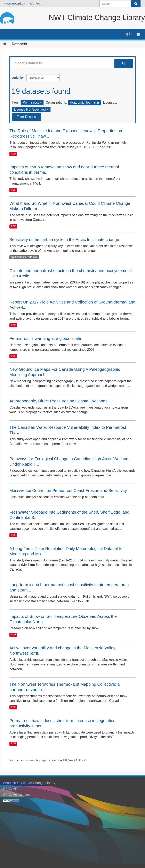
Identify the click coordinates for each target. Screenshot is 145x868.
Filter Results (26, 117)
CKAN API (11, 789)
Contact (36, 3)
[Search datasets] (120, 4)
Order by (18, 78)
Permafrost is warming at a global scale (45, 338)
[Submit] (136, 4)
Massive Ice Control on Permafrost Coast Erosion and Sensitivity (68, 491)
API (65, 760)
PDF (13, 154)
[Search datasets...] (63, 63)
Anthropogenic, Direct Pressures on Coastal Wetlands (58, 401)
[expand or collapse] (138, 35)
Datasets (19, 44)
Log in (127, 34)
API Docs (80, 760)
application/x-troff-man (24, 257)
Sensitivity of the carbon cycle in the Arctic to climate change (64, 240)
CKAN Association (16, 795)
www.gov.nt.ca (15, 3)
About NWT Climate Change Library (29, 783)
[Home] (5, 44)
